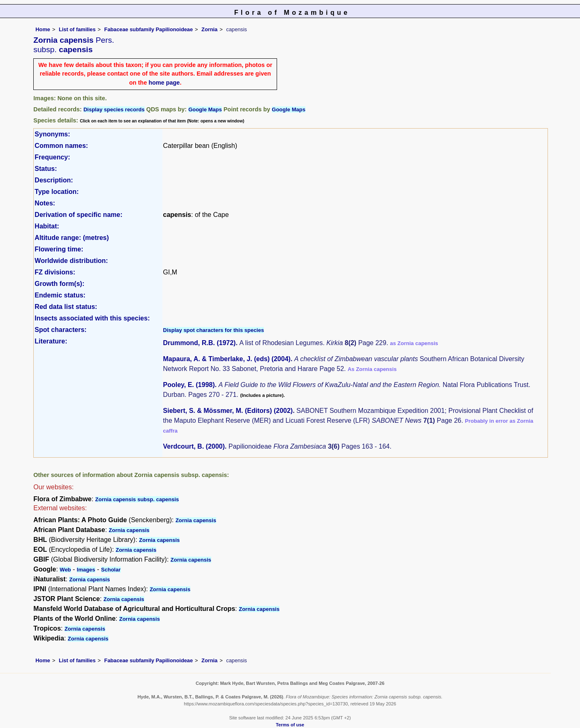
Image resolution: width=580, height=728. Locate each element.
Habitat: (47, 226)
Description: (54, 180)
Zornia (209, 29)
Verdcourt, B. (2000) (194, 446)
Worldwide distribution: (71, 261)
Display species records (114, 109)
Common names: (61, 146)
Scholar (111, 570)
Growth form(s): (59, 284)
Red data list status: (66, 307)
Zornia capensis (196, 520)
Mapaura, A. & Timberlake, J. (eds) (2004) (227, 359)
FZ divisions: (55, 272)
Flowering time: (59, 249)
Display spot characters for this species (214, 330)
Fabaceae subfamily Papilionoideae (149, 29)
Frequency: (52, 157)
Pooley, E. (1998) (189, 385)
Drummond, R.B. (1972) (200, 343)
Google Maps (205, 109)
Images (86, 570)
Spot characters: (60, 330)
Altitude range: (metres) (72, 238)
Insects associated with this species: (92, 318)
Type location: (57, 192)
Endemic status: (60, 295)
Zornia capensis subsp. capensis (137, 499)
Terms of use (290, 725)
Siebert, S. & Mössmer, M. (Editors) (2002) (228, 411)
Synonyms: (52, 134)
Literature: (51, 341)
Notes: (45, 203)
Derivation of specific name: (78, 215)
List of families (77, 29)
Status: (46, 169)
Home (43, 29)
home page (164, 83)
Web (65, 570)
